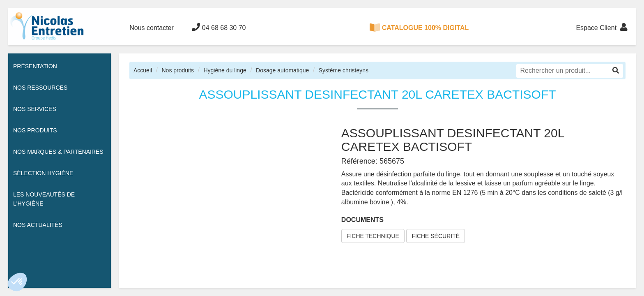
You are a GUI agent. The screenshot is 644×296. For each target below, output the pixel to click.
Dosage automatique (282, 70)
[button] (17, 282)
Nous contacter (152, 28)
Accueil (143, 70)
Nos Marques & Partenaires (58, 152)
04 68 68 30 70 (219, 27)
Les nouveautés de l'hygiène (44, 199)
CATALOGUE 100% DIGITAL (419, 28)
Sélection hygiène (43, 173)
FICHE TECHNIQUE (373, 236)
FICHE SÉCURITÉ (436, 236)
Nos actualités (38, 225)
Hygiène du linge (225, 70)
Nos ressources (40, 88)
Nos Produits (35, 130)
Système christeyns (344, 70)
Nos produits (178, 70)
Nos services (35, 109)
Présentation (35, 66)
